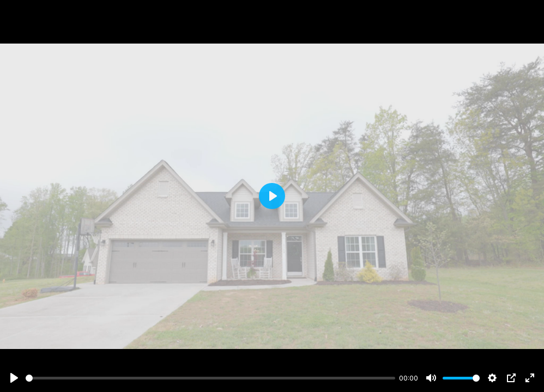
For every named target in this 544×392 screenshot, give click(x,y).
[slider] (210, 378)
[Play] (14, 378)
